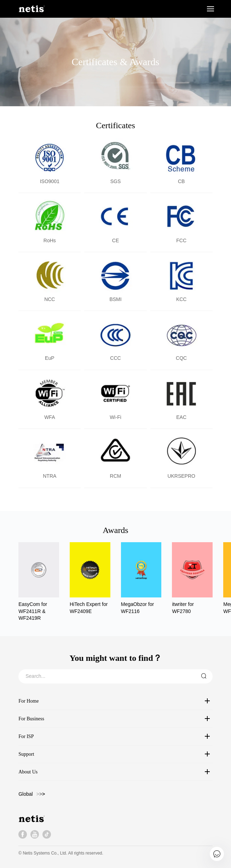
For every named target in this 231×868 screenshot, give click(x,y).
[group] (39, 582)
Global (25, 794)
